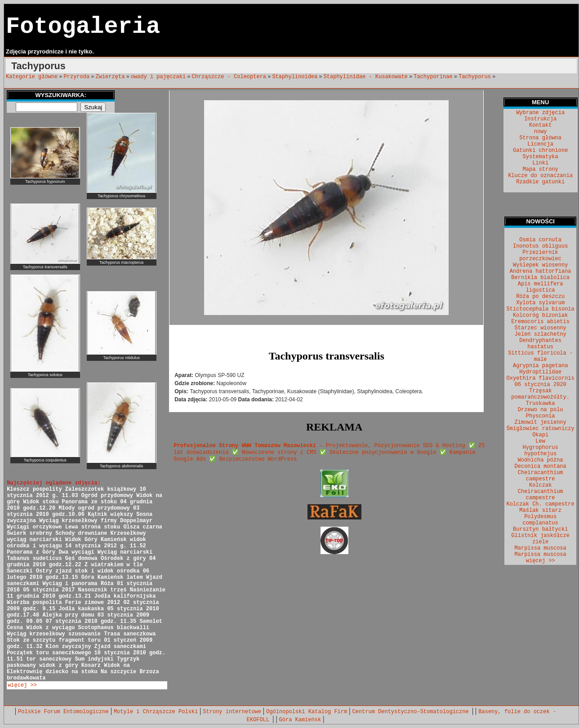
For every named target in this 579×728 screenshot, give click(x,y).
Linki (540, 163)
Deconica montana (541, 466)
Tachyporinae (433, 77)
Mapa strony (541, 169)
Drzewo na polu (541, 410)
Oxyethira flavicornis (541, 378)
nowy (541, 132)
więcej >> (22, 685)
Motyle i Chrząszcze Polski (156, 712)
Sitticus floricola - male (540, 356)
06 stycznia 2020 (541, 385)
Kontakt (540, 125)
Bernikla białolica (540, 278)
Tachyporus (475, 77)
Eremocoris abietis (540, 322)
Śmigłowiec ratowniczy (541, 429)
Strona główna (540, 138)
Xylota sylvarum (540, 303)
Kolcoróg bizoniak (540, 315)
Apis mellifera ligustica (541, 287)
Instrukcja (540, 119)
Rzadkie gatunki (540, 182)
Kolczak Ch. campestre (541, 504)
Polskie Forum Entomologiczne (63, 712)
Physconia (541, 416)
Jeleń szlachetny (541, 334)
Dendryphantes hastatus (540, 344)
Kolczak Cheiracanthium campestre (541, 492)
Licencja (540, 144)
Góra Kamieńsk (300, 720)
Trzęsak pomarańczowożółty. (540, 394)
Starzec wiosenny (541, 328)
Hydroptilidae (540, 372)
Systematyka (541, 157)
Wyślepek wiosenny (540, 265)
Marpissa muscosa (541, 548)
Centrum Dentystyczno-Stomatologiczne (412, 712)
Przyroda (77, 77)
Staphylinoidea (295, 77)
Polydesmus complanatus (541, 520)
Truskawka (541, 404)
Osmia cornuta (540, 240)
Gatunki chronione (540, 151)
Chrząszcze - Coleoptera (229, 77)
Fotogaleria (83, 27)
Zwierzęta (110, 77)
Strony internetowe (232, 712)
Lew (540, 441)
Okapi (540, 435)
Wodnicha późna (541, 460)
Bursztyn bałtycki (540, 529)
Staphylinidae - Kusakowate (366, 77)
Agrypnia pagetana (540, 366)
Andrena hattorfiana (541, 271)
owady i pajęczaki (158, 77)
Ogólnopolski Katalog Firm (307, 712)
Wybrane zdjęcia (540, 113)
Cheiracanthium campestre (541, 476)
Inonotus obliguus (540, 246)
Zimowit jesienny (541, 422)
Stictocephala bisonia (541, 309)
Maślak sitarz (540, 510)
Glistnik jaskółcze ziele (540, 539)
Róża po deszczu (540, 297)
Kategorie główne (32, 77)
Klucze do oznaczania (540, 176)
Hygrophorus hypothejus (541, 451)
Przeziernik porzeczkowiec (540, 256)
